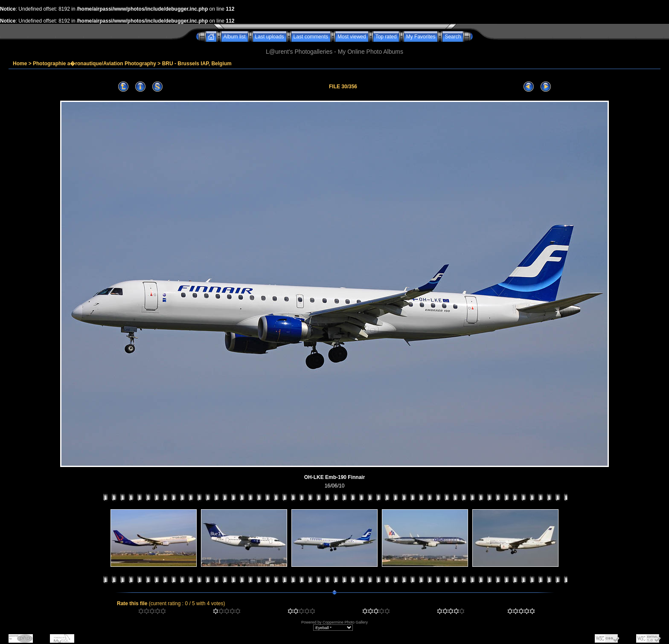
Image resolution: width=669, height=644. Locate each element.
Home (20, 64)
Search (453, 37)
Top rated (386, 37)
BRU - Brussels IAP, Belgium (197, 64)
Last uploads (270, 37)
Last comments (311, 37)
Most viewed (352, 37)
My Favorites (421, 37)
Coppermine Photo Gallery (345, 622)
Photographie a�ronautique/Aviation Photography (95, 64)
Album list (235, 37)
